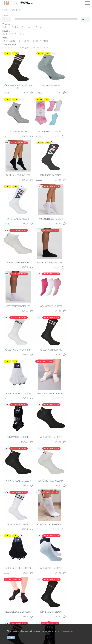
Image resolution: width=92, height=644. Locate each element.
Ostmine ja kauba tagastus (13, 600)
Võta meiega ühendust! (11, 616)
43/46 (21, 34)
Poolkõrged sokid (26, 48)
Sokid (5, 10)
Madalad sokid (44, 48)
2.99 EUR (22, 296)
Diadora (15, 27)
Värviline (44, 41)
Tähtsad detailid (53, 600)
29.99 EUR (51, 296)
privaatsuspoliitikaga (66, 631)
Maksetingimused (9, 603)
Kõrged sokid (9, 48)
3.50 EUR (44, 89)
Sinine (26, 41)
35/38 (5, 34)
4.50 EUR (73, 130)
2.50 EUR (14, 130)
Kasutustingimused (10, 605)
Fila (23, 27)
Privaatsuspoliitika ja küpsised (14, 608)
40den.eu (55, 616)
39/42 (13, 34)
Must (5, 41)
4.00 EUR (14, 89)
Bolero (6, 27)
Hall (19, 41)
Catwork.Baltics (57, 622)
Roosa (35, 41)
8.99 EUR (51, 130)
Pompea (40, 27)
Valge (12, 41)
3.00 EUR (73, 463)
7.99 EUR (22, 253)
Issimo (30, 27)
